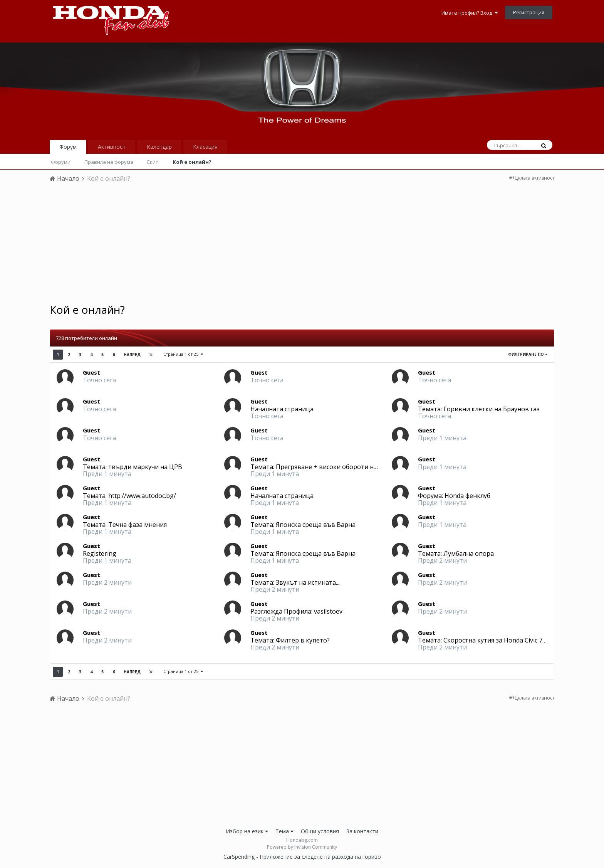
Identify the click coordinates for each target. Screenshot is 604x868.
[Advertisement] (302, 246)
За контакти (362, 831)
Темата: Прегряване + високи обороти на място (323, 467)
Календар (159, 147)
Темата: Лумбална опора (456, 553)
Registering (100, 553)
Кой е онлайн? (192, 162)
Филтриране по (528, 354)
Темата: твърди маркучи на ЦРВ (133, 467)
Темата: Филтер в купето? (290, 640)
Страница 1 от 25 (183, 354)
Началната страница (282, 409)
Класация (205, 147)
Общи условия (320, 831)
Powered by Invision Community (302, 847)
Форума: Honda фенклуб (454, 496)
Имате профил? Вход (470, 13)
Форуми (61, 162)
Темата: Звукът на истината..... (296, 582)
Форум (68, 147)
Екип (153, 162)
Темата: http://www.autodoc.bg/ (129, 496)
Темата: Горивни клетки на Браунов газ (479, 409)
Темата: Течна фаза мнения (125, 525)
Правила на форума (109, 162)
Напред (132, 355)
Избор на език (247, 831)
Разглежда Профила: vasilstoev (296, 611)
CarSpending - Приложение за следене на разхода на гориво (302, 857)
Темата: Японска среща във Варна (303, 525)
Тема (284, 831)
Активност (112, 147)
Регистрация (529, 12)
